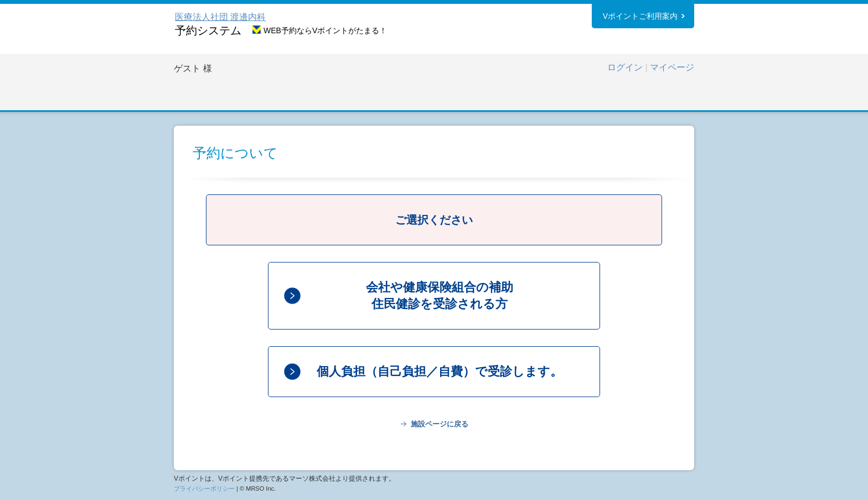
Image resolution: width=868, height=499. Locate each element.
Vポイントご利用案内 (640, 16)
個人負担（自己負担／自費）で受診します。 (440, 371)
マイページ (672, 67)
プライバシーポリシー (204, 488)
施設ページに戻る (440, 424)
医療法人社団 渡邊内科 (220, 17)
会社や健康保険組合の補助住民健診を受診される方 (440, 295)
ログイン (625, 67)
